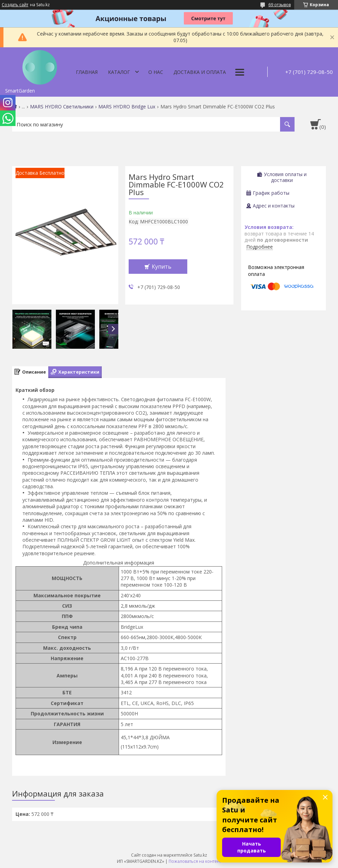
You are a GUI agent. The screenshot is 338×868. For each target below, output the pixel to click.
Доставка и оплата (200, 72)
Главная (87, 72)
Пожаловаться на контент (195, 861)
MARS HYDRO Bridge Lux (127, 107)
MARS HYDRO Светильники (62, 107)
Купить (162, 267)
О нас (156, 72)
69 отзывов (280, 5)
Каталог (119, 72)
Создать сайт (15, 5)
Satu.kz (200, 855)
